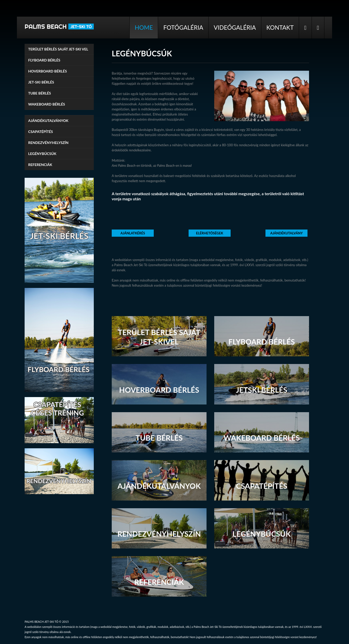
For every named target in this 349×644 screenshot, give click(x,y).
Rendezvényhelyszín (48, 143)
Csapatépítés (41, 132)
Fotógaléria (183, 27)
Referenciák (40, 165)
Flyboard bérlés (44, 60)
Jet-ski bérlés (41, 82)
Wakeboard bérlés (47, 104)
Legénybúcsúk (42, 154)
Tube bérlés (40, 93)
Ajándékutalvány (287, 233)
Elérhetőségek (210, 233)
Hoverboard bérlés (48, 71)
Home (144, 27)
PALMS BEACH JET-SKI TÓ (42, 622)
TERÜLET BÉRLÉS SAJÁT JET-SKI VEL (58, 49)
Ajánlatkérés (133, 233)
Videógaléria (235, 27)
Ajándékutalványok (48, 121)
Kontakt (280, 27)
